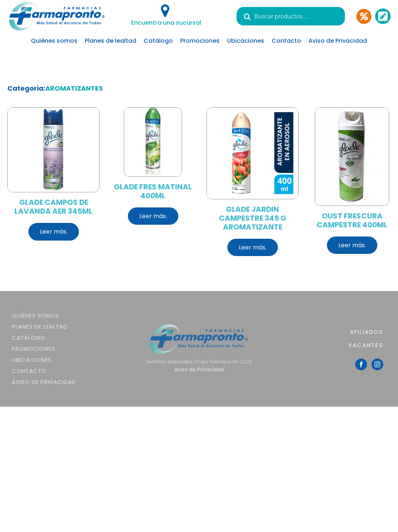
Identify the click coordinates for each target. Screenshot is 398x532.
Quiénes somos (54, 41)
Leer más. (54, 232)
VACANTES (366, 345)
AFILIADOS (367, 332)
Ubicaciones (246, 41)
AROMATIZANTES (74, 88)
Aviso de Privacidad (338, 41)
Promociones (200, 41)
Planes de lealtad (111, 41)
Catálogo (158, 41)
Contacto (286, 41)
